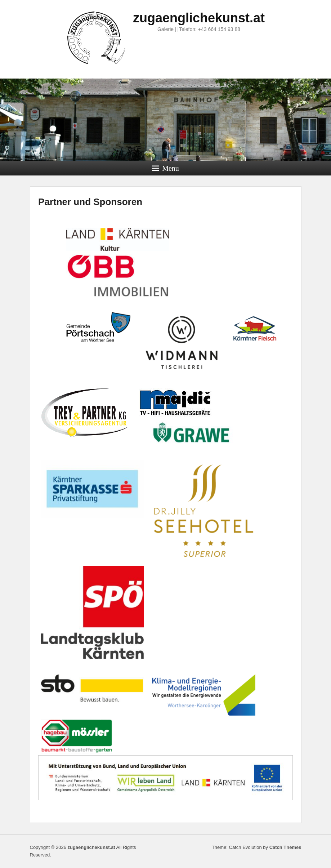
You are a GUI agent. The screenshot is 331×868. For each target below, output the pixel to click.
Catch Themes (285, 847)
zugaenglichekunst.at (199, 18)
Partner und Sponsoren (90, 202)
